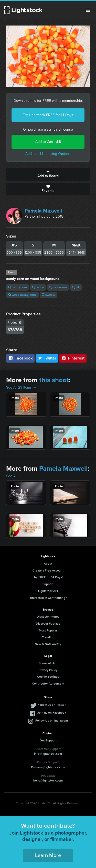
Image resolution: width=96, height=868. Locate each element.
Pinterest (73, 358)
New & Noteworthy (48, 644)
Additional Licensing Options (48, 154)
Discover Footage (48, 624)
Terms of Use (48, 663)
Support (48, 584)
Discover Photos (48, 617)
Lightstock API (48, 591)
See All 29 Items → (21, 387)
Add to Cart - (48, 142)
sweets (49, 295)
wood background (22, 295)
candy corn (18, 287)
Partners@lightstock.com (48, 767)
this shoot (54, 380)
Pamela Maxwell (43, 211)
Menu (88, 10)
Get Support (48, 740)
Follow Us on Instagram (52, 721)
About (48, 564)
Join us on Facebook (52, 713)
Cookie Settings (48, 677)
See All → (14, 476)
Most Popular (48, 630)
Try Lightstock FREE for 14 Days (48, 115)
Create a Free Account (48, 571)
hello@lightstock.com (48, 780)
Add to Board (48, 174)
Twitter (47, 358)
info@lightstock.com (48, 754)
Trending (48, 637)
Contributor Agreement (48, 684)
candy (38, 287)
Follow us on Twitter (52, 705)
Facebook (20, 358)
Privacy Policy (48, 670)
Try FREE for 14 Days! (48, 577)
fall (76, 287)
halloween (58, 287)
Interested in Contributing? (48, 598)
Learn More (48, 855)
